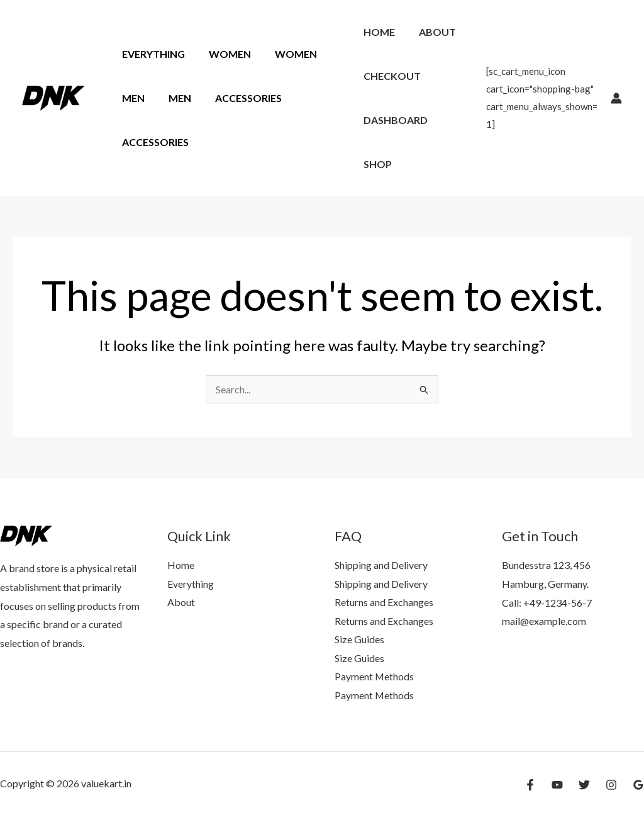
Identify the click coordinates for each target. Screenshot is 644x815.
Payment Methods (375, 676)
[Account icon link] (616, 98)
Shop (376, 164)
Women (224, 54)
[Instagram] (611, 785)
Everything (152, 54)
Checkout (390, 76)
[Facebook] (530, 785)
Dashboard (394, 120)
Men (131, 98)
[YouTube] (557, 785)
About (432, 32)
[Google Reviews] (638, 785)
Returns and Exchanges (384, 601)
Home (377, 32)
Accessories (239, 98)
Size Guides (359, 638)
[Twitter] (584, 785)
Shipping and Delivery (381, 564)
